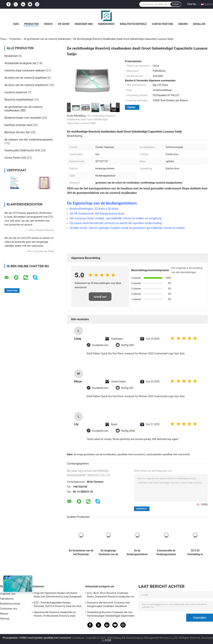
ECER (108, 640)
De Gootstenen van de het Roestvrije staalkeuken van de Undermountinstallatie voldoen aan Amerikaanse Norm (81, 552)
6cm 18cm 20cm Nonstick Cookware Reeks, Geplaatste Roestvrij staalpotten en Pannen (111, 595)
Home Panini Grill (15, 158)
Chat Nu (192, 4)
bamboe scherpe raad (18, 125)
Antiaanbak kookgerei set (20, 63)
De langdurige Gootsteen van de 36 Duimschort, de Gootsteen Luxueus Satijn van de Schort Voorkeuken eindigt (108, 552)
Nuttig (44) (127, 345)
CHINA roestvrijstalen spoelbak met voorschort (45, 638)
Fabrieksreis (106, 24)
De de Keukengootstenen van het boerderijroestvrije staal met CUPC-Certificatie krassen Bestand (137, 552)
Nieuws (183, 24)
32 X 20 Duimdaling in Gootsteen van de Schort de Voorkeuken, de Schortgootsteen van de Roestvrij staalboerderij (195, 552)
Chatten (131, 107)
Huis (16, 24)
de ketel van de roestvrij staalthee (25, 78)
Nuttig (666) (128, 431)
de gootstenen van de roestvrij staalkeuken (47, 39)
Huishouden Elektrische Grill (22, 150)
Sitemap (5, 619)
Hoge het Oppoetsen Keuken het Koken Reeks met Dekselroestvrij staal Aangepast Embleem (58, 595)
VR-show (64, 24)
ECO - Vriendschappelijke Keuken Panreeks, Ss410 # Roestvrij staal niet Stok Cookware (58, 605)
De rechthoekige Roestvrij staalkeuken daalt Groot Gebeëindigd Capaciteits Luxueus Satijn (91, 119)
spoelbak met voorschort (131, 454)
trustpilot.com (100, 345)
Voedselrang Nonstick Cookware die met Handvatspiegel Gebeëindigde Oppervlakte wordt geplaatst (111, 615)
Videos (48, 24)
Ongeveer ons (84, 24)
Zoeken (176, 4)
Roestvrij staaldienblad (19, 100)
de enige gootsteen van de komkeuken (95, 454)
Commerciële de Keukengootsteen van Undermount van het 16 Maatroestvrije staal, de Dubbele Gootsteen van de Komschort (166, 552)
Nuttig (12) (127, 388)
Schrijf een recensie (100, 298)
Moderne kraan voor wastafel (23, 118)
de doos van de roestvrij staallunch (26, 85)
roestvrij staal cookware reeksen (25, 70)
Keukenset (11, 56)
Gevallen (199, 24)
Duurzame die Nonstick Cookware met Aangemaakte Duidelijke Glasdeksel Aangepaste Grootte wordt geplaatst (108, 605)
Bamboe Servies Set (17, 132)
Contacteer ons (163, 24)
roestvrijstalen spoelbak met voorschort (168, 454)
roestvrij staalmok (16, 92)
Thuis (3, 39)
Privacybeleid (10, 638)
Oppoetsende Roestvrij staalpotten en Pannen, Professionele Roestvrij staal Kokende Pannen (55, 615)
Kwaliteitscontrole (133, 24)
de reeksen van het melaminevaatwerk (29, 140)
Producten (31, 24)
